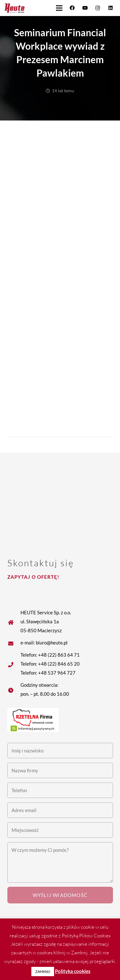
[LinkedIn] (110, 8)
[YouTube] (85, 8)
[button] (59, 8)
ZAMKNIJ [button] (43, 972)
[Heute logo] (15, 8)
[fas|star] (14, 643)
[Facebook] (72, 8)
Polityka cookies (73, 971)
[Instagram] (98, 8)
